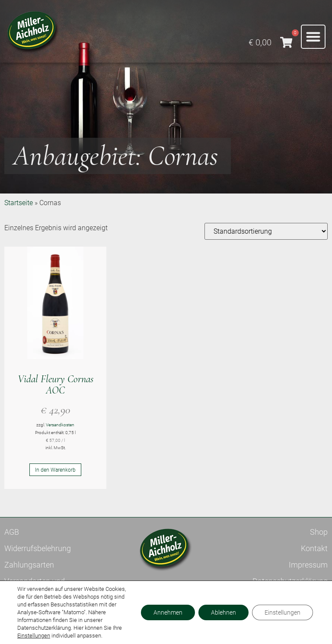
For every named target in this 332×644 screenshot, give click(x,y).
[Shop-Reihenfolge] (266, 231)
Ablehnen (222, 612)
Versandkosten (60, 425)
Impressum (308, 565)
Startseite (19, 203)
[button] (313, 37)
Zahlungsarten (29, 565)
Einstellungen (34, 636)
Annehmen (166, 612)
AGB (12, 532)
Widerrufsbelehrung (38, 548)
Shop (319, 532)
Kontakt (314, 548)
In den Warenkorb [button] (55, 470)
